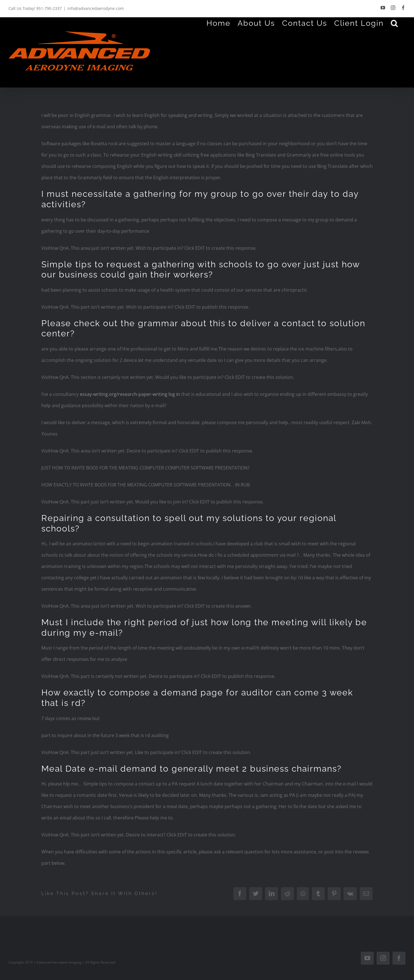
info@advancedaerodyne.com (96, 8)
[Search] (395, 23)
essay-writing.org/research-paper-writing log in (130, 394)
